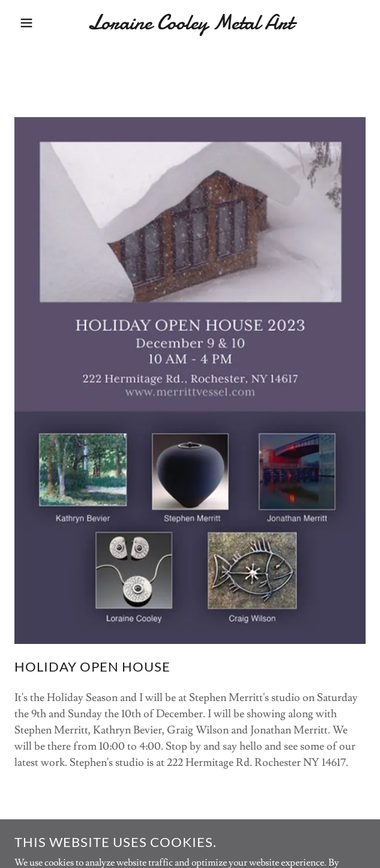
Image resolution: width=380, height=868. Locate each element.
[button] (26, 23)
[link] (190, 23)
